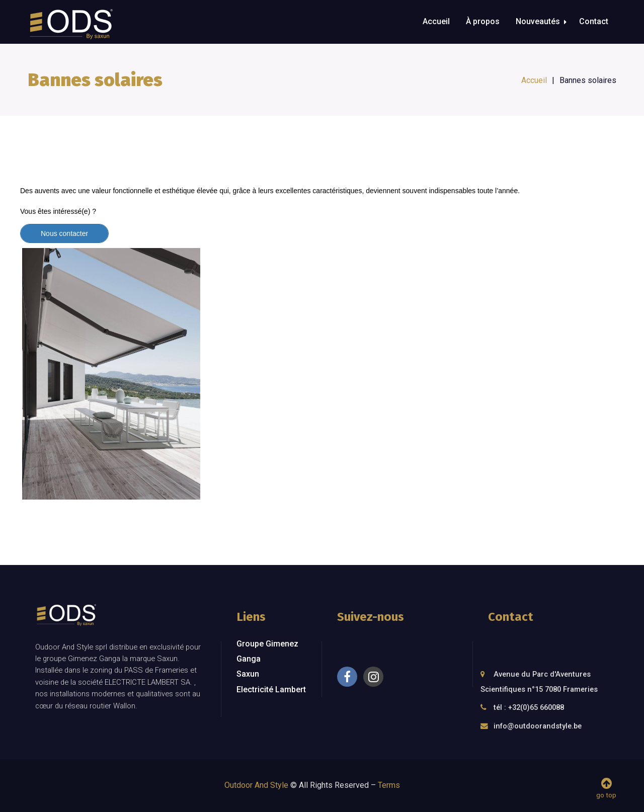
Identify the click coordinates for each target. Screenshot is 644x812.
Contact (594, 21)
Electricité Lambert (271, 689)
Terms (389, 785)
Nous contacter (64, 233)
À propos (483, 21)
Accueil (436, 21)
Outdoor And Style (256, 785)
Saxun (248, 674)
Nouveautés (538, 21)
